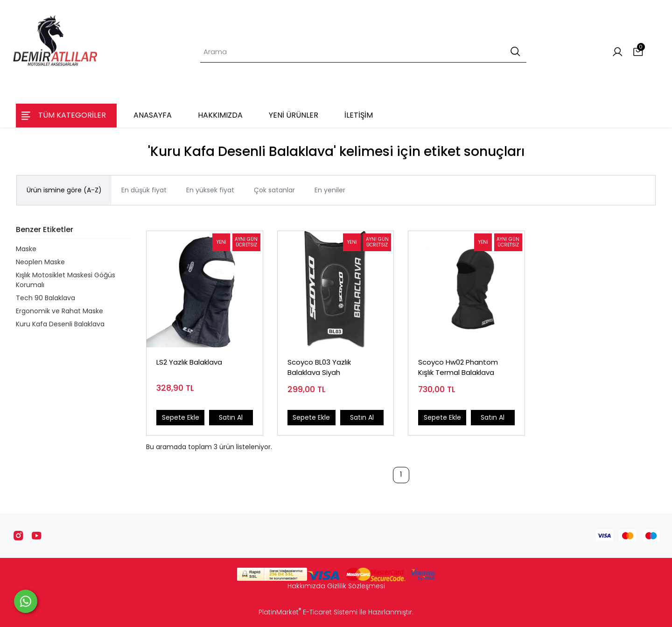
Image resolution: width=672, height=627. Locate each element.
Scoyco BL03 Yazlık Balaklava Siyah (319, 367)
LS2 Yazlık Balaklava (189, 362)
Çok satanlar (274, 190)
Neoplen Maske (40, 262)
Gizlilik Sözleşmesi (356, 586)
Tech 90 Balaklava (45, 298)
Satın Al (231, 417)
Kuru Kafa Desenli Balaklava (60, 324)
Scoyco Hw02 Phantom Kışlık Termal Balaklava (458, 367)
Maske (26, 249)
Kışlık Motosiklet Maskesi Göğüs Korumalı (66, 280)
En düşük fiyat (144, 190)
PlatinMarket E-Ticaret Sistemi (308, 612)
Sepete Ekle (181, 417)
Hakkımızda (306, 586)
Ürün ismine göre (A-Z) (64, 190)
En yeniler (330, 190)
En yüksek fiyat (210, 190)
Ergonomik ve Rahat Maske (59, 311)
